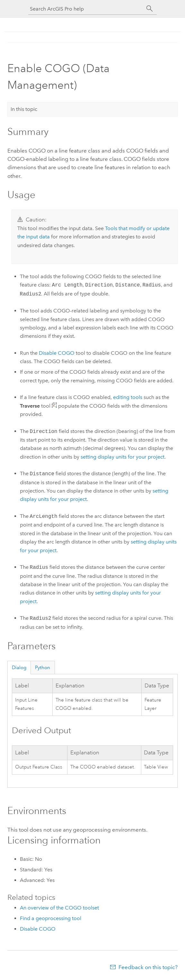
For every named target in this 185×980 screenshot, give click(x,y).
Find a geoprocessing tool (51, 918)
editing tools (128, 397)
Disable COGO (57, 353)
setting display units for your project (123, 457)
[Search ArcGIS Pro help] (86, 9)
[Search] (150, 9)
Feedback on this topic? (148, 967)
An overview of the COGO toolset (59, 908)
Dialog (19, 668)
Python (43, 668)
